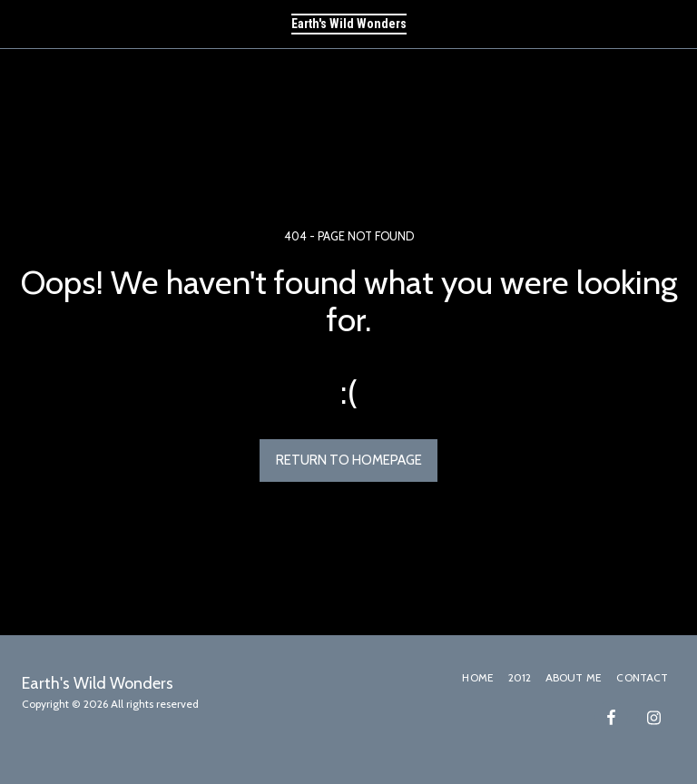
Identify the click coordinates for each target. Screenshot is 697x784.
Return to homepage (349, 460)
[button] (20, 24)
